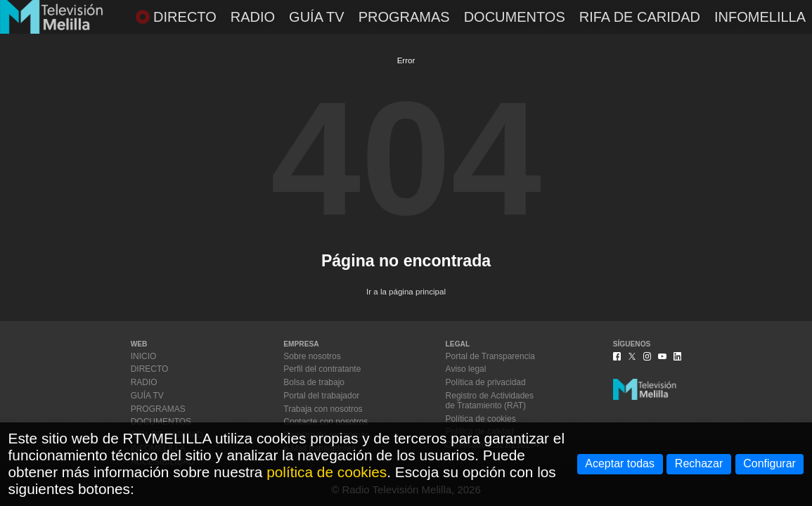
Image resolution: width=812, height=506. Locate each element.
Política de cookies (481, 419)
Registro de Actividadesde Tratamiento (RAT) (490, 401)
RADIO (253, 17)
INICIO (144, 356)
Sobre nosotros (312, 356)
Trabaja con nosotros (323, 409)
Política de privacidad (486, 382)
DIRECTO (176, 17)
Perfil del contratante (322, 369)
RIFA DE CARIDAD (640, 17)
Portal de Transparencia (490, 356)
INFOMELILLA (760, 17)
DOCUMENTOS (515, 17)
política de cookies (327, 472)
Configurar (769, 463)
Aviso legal (466, 369)
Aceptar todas (620, 463)
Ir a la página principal (406, 292)
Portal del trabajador (321, 396)
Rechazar (699, 463)
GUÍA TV (317, 17)
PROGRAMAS (404, 17)
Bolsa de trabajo (314, 382)
